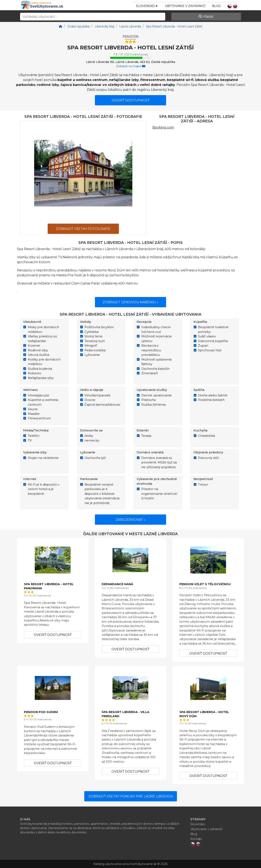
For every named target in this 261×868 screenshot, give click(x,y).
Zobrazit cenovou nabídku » (130, 302)
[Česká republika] (78, 26)
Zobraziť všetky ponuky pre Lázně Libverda (131, 796)
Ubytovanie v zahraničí (185, 6)
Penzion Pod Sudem (41, 712)
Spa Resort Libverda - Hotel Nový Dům (204, 714)
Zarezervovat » (131, 520)
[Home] (61, 26)
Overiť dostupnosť (131, 100)
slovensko (147, 6)
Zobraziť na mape (131, 66)
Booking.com (163, 127)
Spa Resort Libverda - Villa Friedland (125, 714)
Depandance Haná (117, 584)
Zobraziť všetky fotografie (83, 229)
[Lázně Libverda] (130, 26)
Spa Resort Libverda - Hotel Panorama (49, 586)
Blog (217, 6)
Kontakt (196, 839)
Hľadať (206, 16)
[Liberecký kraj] (104, 26)
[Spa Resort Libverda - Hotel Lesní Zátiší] (174, 26)
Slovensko (198, 824)
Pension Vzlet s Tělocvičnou (205, 584)
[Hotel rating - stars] (130, 42)
